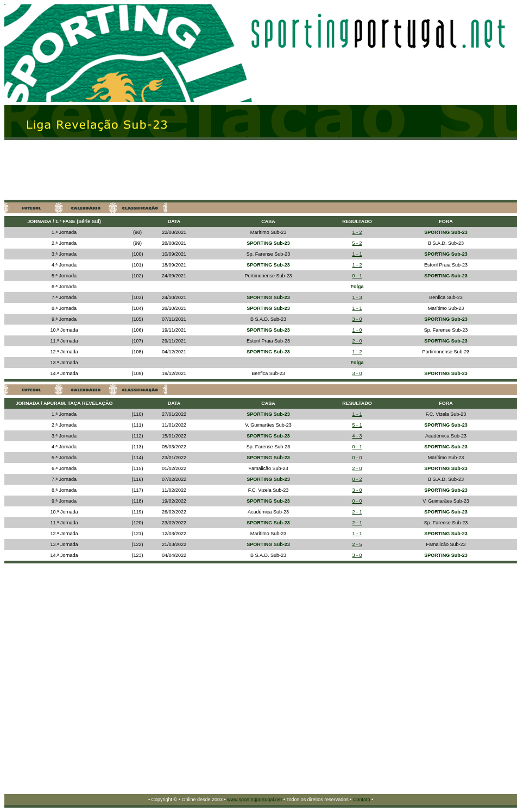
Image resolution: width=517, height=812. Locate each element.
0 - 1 (357, 276)
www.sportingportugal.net (254, 800)
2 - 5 (357, 544)
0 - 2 (357, 479)
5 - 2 (357, 243)
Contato (362, 800)
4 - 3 (357, 436)
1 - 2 (357, 232)
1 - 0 (357, 330)
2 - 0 (357, 341)
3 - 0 (357, 319)
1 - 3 (357, 297)
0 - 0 (357, 458)
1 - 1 (357, 254)
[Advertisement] (133, 170)
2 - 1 (357, 512)
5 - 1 (357, 425)
